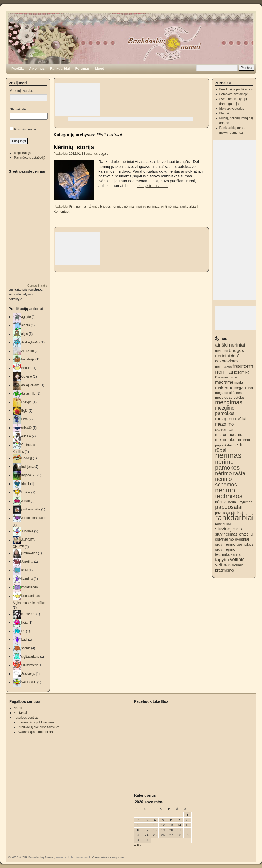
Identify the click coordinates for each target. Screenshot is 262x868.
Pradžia (18, 68)
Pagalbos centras (26, 718)
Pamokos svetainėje (234, 94)
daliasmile (28, 394)
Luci (24, 640)
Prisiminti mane (25, 129)
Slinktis (42, 286)
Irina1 (25, 484)
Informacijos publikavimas (36, 722)
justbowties (29, 553)
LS (23, 631)
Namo (18, 708)
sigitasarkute (30, 657)
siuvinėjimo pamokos (234, 544)
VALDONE (29, 682)
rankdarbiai (188, 207)
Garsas (32, 286)
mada (239, 383)
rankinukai (223, 524)
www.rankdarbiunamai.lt (73, 857)
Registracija (23, 153)
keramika (242, 372)
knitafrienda (30, 587)
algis (25, 334)
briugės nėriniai (111, 207)
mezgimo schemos (224, 427)
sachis (26, 648)
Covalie (27, 376)
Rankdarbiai (60, 68)
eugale (104, 154)
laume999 (28, 614)
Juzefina (27, 562)
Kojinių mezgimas (226, 377)
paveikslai (223, 513)
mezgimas (229, 402)
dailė (235, 356)
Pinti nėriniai (78, 207)
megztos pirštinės (228, 393)
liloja (25, 623)
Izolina (26, 492)
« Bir (138, 845)
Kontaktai (20, 713)
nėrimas (228, 455)
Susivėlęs (28, 674)
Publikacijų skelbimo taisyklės (39, 727)
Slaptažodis (18, 109)
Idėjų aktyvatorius (232, 109)
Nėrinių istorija (74, 147)
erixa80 (27, 428)
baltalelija (28, 359)
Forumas (83, 68)
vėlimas (223, 565)
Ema (25, 419)
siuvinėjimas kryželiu (234, 534)
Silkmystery (29, 665)
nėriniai (129, 207)
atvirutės (221, 351)
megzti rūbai (244, 388)
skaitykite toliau (152, 186)
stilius (237, 555)
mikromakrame (229, 440)
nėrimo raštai (231, 473)
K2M (25, 570)
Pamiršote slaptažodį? (30, 158)
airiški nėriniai (230, 345)
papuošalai (229, 507)
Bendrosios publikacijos (236, 89)
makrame (224, 387)
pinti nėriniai (170, 207)
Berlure (27, 368)
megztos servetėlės (230, 397)
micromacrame (229, 435)
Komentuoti (62, 212)
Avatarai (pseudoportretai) (36, 732)
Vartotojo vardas (21, 91)
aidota (26, 325)
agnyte (26, 317)
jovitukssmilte (31, 509)
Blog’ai (224, 113)
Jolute (26, 501)
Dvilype (27, 402)
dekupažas (223, 367)
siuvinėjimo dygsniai (232, 539)
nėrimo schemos (226, 482)
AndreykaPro (31, 342)
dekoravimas (227, 361)
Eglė (25, 411)
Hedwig (27, 458)
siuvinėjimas (229, 529)
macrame (224, 382)
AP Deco (28, 351)
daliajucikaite (31, 385)
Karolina (27, 579)
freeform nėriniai (234, 369)
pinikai (237, 512)
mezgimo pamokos (225, 411)
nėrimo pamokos (227, 465)
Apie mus (37, 68)
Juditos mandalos (34, 518)
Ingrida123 (29, 475)
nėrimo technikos (229, 493)
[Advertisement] (78, 99)
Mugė (100, 68)
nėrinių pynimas (148, 207)
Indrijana (27, 467)
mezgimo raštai (231, 419)
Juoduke (27, 531)
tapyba (222, 560)
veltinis (237, 560)
